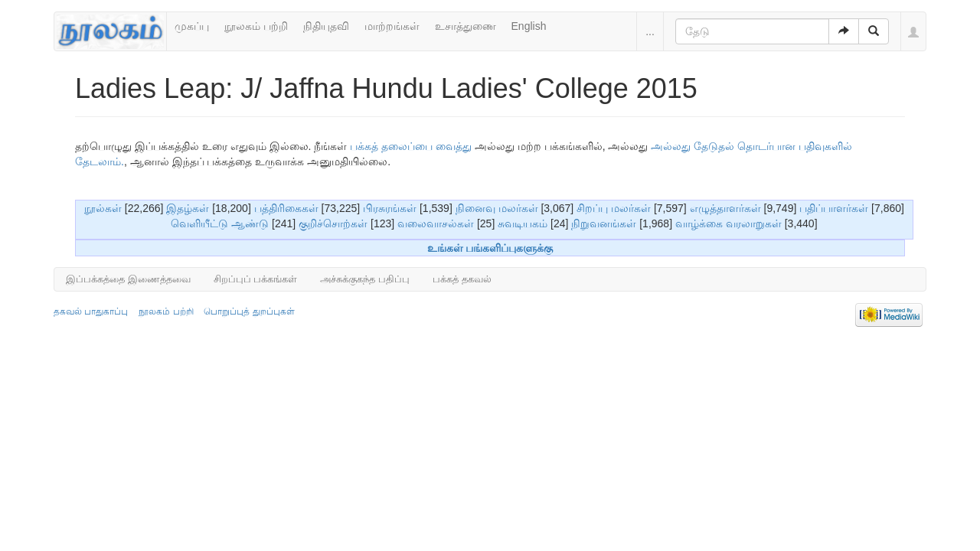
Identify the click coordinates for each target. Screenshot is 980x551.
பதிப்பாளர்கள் (834, 208)
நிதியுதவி (326, 26)
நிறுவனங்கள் (604, 223)
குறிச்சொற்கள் (333, 223)
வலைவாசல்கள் (436, 223)
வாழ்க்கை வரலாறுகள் (728, 223)
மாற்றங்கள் (392, 26)
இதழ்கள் (188, 208)
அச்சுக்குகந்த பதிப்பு (365, 279)
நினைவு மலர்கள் (497, 208)
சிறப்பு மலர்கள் (614, 208)
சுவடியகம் (523, 223)
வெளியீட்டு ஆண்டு (220, 223)
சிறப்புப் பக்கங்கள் (256, 279)
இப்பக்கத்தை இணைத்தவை (128, 279)
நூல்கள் (103, 208)
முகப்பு (192, 26)
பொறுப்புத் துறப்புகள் (249, 311)
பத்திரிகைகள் (286, 208)
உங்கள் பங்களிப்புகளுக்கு (490, 248)
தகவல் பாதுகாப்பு (91, 311)
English (529, 26)
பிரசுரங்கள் (390, 208)
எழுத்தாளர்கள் (725, 208)
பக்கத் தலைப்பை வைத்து (411, 146)
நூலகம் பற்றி (256, 26)
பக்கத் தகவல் (462, 279)
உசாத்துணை (465, 26)
